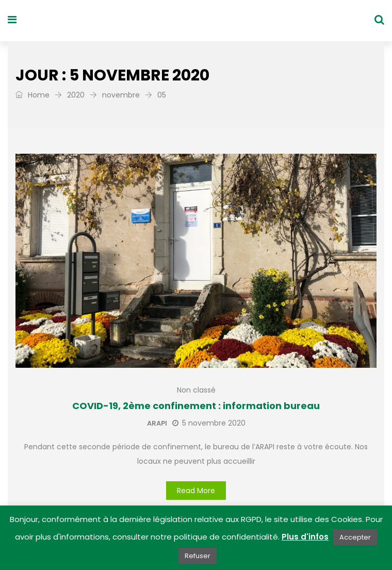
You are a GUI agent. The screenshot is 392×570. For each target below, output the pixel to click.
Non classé (196, 390)
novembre (121, 95)
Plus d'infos (305, 537)
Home (32, 95)
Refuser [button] (198, 556)
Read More (196, 491)
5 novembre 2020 (209, 423)
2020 (76, 95)
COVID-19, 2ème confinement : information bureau (196, 406)
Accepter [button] (355, 537)
